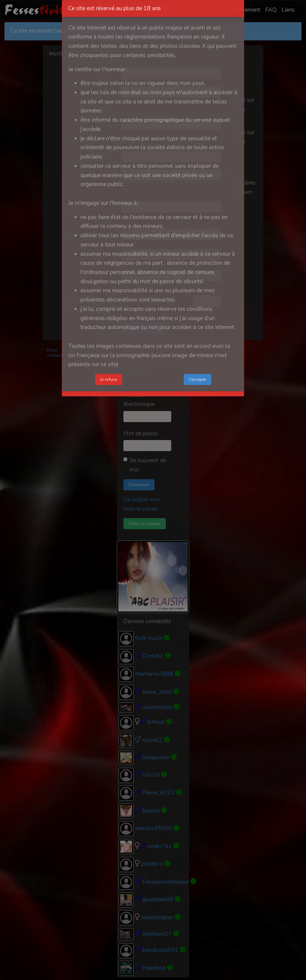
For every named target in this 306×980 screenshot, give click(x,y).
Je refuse (109, 379)
